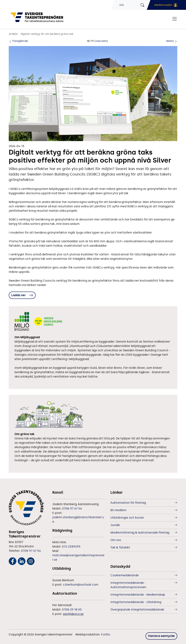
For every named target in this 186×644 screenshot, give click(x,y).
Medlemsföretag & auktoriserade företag (140, 533)
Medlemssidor (163, 5)
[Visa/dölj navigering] (175, 19)
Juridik (115, 525)
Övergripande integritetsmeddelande (137, 610)
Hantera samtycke (161, 636)
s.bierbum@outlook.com (81, 585)
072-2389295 (71, 547)
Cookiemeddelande (125, 575)
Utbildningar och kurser (127, 518)
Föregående (18, 41)
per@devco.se (73, 614)
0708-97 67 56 (31, 551)
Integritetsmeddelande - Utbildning (136, 602)
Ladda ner (19, 295)
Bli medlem (118, 510)
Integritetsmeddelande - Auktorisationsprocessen (128, 585)
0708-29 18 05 (72, 610)
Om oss (116, 540)
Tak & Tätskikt (120, 547)
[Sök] (129, 5)
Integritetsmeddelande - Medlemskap (138, 595)
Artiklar (13, 34)
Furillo (106, 634)
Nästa (172, 41)
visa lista (101, 41)
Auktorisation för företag (128, 503)
